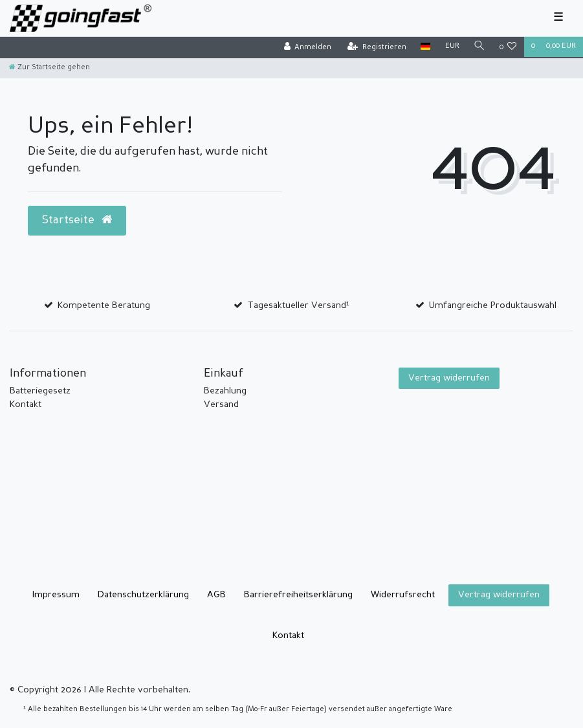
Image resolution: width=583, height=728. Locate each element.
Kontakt (26, 404)
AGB (216, 595)
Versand (221, 404)
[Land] (425, 47)
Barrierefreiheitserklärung (298, 595)
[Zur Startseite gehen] (49, 68)
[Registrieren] (377, 48)
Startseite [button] (77, 220)
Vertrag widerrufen (449, 378)
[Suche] (479, 47)
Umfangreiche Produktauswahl (493, 305)
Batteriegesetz (40, 391)
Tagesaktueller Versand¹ (299, 305)
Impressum (56, 595)
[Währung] (452, 47)
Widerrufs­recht (403, 595)
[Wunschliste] (508, 48)
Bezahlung (225, 391)
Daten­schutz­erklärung (143, 595)
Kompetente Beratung (104, 305)
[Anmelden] (307, 48)
